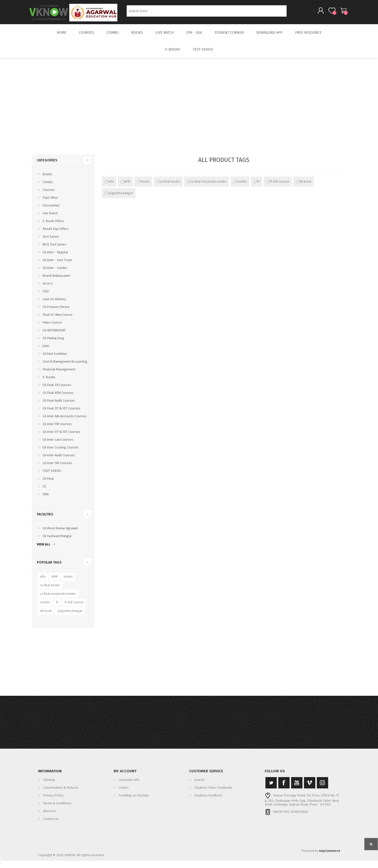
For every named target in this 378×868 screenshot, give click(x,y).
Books (47, 178)
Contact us (51, 822)
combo (242, 185)
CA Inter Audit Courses (59, 459)
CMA (46, 498)
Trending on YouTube (134, 799)
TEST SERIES (52, 474)
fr (258, 185)
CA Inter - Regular (56, 256)
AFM (127, 185)
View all (44, 548)
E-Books (49, 381)
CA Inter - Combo (55, 271)
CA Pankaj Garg (53, 342)
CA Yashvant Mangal (57, 540)
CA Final (48, 482)
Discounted (51, 209)
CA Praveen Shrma (56, 310)
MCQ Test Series (54, 248)
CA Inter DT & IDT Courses (61, 435)
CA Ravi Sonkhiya (55, 357)
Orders (124, 791)
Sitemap (49, 783)
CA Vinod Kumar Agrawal (60, 532)
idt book (305, 185)
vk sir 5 (48, 287)
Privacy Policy (53, 799)
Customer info (129, 783)
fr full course (280, 185)
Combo (48, 185)
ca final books (170, 185)
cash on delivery (54, 303)
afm (111, 185)
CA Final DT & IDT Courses (61, 412)
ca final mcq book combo (208, 185)
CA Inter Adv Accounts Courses (65, 420)
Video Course (52, 326)
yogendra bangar (121, 197)
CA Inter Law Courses (58, 443)
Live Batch (50, 217)
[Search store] (207, 13)
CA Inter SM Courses (57, 466)
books (145, 185)
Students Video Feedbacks (213, 791)
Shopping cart (341, 12)
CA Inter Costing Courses (61, 451)
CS (44, 490)
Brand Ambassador (57, 279)
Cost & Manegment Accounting (65, 365)
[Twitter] (271, 786)
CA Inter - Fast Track (57, 264)
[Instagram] (322, 786)
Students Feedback (208, 799)
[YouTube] (297, 786)
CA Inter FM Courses (57, 427)
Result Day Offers (56, 232)
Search (292, 13)
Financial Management (59, 373)
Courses (49, 193)
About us (49, 814)
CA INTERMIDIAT (54, 334)
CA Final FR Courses (57, 388)
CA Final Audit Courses (59, 404)
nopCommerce (330, 854)
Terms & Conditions (57, 807)
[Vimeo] (310, 786)
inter (46, 349)
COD (46, 295)
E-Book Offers (53, 224)
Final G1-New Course (58, 318)
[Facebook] (284, 786)
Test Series (51, 240)
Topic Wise (50, 201)
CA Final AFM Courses (58, 396)
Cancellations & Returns (61, 791)
